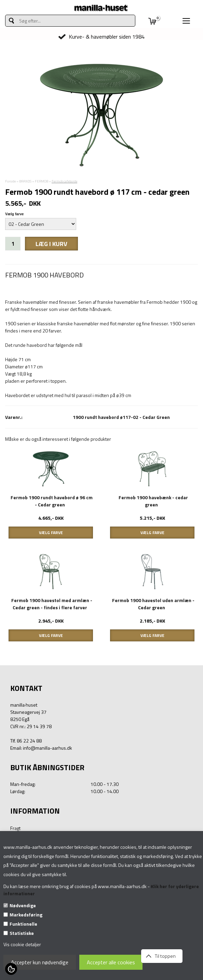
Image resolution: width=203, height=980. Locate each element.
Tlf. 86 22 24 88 (26, 741)
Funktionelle (23, 924)
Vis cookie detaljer (22, 944)
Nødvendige (23, 905)
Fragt (15, 828)
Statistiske (22, 933)
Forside (10, 181)
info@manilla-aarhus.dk (48, 748)
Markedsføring (26, 915)
